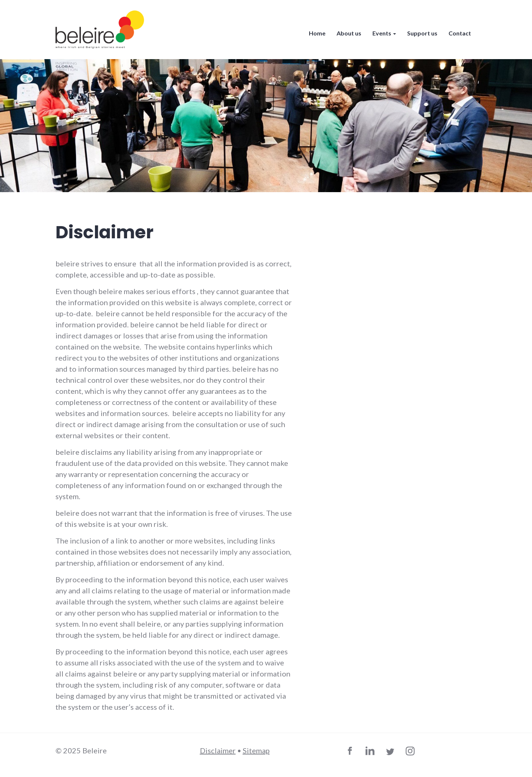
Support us (422, 33)
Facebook (351, 752)
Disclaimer (218, 750)
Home (317, 33)
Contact (460, 33)
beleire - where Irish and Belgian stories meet (100, 30)
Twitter (391, 752)
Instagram (411, 752)
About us (349, 33)
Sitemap (256, 750)
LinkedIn (371, 752)
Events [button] (384, 33)
